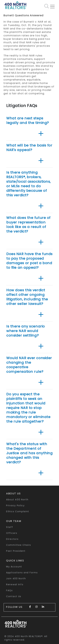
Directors (12, 539)
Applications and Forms (22, 573)
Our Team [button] (14, 521)
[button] (41, 134)
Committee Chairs (19, 545)
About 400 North (17, 500)
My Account (14, 567)
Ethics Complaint (18, 511)
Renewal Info (15, 584)
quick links (15, 561)
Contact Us (14, 596)
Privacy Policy (15, 505)
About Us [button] (13, 493)
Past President (16, 551)
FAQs (9, 590)
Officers (12, 533)
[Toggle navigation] (54, 5)
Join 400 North (16, 579)
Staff (10, 527)
